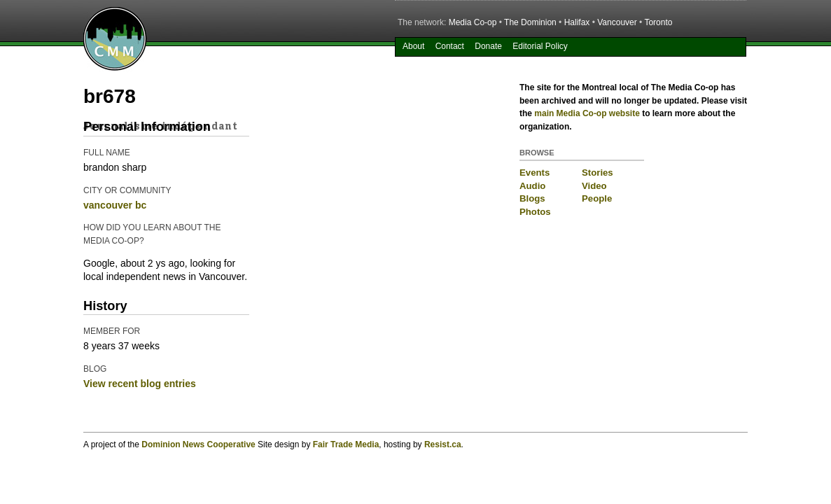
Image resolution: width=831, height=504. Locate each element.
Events (535, 173)
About (413, 46)
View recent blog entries (140, 384)
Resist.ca (443, 444)
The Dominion (530, 22)
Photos (535, 212)
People (597, 198)
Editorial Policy (540, 46)
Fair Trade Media (346, 444)
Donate (488, 46)
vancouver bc (115, 205)
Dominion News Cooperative (198, 444)
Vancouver (617, 22)
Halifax (577, 22)
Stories (598, 173)
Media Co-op (473, 22)
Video (594, 186)
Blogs (532, 198)
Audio (532, 186)
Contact (450, 46)
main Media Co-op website (587, 113)
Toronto (658, 22)
